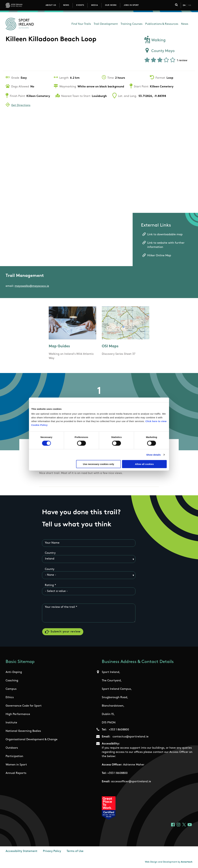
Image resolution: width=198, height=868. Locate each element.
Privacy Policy (52, 851)
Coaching (12, 681)
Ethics (10, 697)
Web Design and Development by (169, 862)
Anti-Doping (14, 672)
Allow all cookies (144, 464)
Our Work (111, 5)
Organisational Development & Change (32, 740)
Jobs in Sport (131, 5)
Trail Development (106, 24)
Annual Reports (16, 773)
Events (80, 5)
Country (50, 553)
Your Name (52, 543)
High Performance (18, 714)
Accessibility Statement (21, 851)
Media (95, 5)
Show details (154, 455)
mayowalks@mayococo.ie (32, 286)
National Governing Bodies (23, 731)
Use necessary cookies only (99, 464)
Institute (11, 723)
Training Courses (132, 24)
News (66, 5)
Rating (49, 585)
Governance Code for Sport (24, 706)
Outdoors (12, 748)
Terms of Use (75, 851)
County (50, 569)
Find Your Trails (81, 24)
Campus (11, 689)
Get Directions (21, 105)
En (184, 5)
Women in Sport (16, 765)
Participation (14, 756)
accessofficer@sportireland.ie (131, 782)
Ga (190, 5)
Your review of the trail (60, 607)
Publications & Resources (162, 24)
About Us (51, 5)
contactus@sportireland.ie (131, 737)
